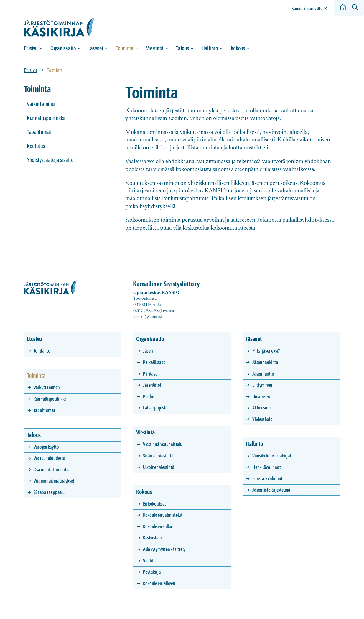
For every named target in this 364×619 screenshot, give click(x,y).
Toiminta (125, 48)
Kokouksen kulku (158, 526)
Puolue (149, 396)
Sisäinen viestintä (158, 456)
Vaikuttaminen (42, 104)
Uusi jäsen (261, 396)
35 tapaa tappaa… (49, 492)
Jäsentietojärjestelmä (271, 490)
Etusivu (31, 48)
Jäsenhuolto (263, 374)
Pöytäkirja (152, 572)
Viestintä (155, 48)
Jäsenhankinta (265, 362)
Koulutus (36, 146)
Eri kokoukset (154, 504)
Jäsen (148, 351)
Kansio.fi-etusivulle (307, 8)
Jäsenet (96, 48)
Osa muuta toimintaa (52, 470)
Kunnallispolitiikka (46, 118)
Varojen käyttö (46, 447)
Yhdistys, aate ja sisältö (50, 160)
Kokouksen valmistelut (163, 515)
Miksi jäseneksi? (266, 351)
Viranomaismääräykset (54, 481)
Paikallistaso (154, 362)
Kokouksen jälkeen (159, 583)
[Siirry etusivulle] (59, 27)
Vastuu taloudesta (50, 458)
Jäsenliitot (152, 385)
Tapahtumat (39, 132)
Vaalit (148, 561)
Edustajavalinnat (267, 478)
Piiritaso (150, 374)
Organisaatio (63, 48)
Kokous (238, 48)
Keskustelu (152, 538)
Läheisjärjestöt (156, 408)
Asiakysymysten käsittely (164, 549)
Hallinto (210, 48)
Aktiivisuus (262, 408)
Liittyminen (262, 385)
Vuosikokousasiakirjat (272, 456)
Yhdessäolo (262, 419)
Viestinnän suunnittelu (163, 444)
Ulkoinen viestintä (159, 467)
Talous (182, 48)
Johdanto (42, 351)
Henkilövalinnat (266, 467)
